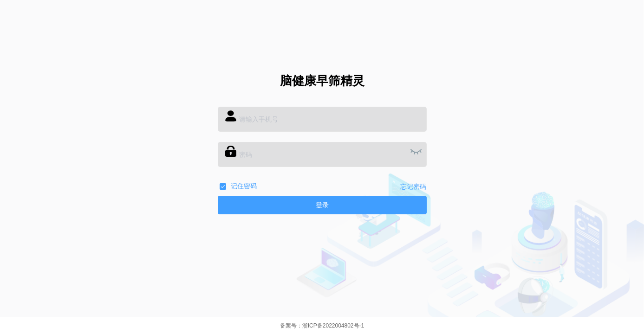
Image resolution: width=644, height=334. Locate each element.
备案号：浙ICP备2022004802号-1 (322, 326)
